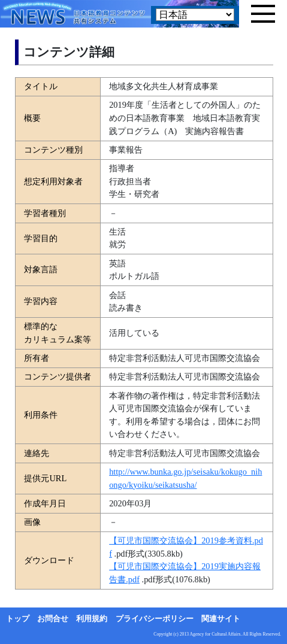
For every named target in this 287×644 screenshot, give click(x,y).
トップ (18, 619)
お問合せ (53, 619)
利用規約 (92, 619)
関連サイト (221, 619)
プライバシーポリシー (155, 619)
